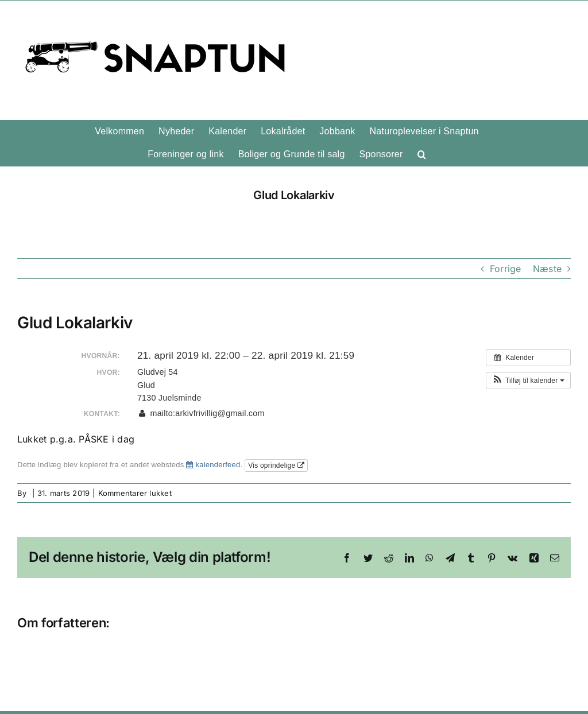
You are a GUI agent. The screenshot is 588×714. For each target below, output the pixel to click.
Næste (547, 269)
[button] (422, 154)
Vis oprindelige (276, 465)
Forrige (506, 269)
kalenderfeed (213, 465)
